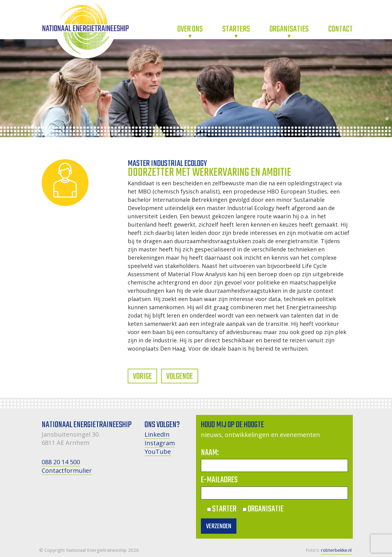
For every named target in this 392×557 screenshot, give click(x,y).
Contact (341, 29)
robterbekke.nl (336, 550)
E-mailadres (219, 480)
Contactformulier (67, 470)
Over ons (190, 29)
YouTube (158, 452)
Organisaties (289, 29)
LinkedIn (157, 434)
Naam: (210, 453)
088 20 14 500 (61, 462)
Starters (236, 29)
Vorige (142, 376)
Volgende (180, 376)
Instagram (160, 443)
